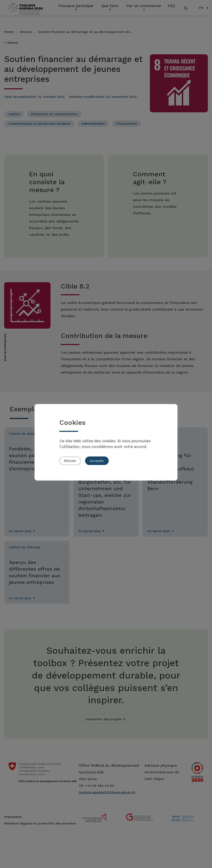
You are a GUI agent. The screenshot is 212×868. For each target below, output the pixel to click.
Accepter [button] (97, 461)
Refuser (70, 461)
